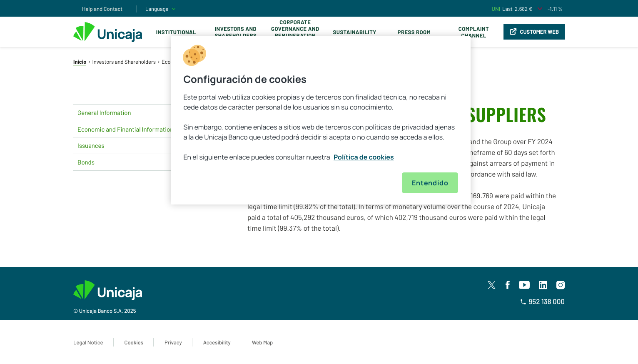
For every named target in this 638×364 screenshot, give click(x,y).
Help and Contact (102, 9)
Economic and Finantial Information (136, 129)
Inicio (80, 62)
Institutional (176, 32)
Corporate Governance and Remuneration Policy (295, 32)
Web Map (263, 342)
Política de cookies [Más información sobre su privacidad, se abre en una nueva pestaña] (364, 157)
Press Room (414, 32)
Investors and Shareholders (236, 32)
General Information (136, 112)
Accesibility (217, 342)
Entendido (430, 183)
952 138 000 (542, 302)
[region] (321, 120)
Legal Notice (88, 342)
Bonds (136, 162)
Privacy (173, 342)
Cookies (134, 342)
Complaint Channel (474, 32)
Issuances (136, 146)
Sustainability (355, 32)
